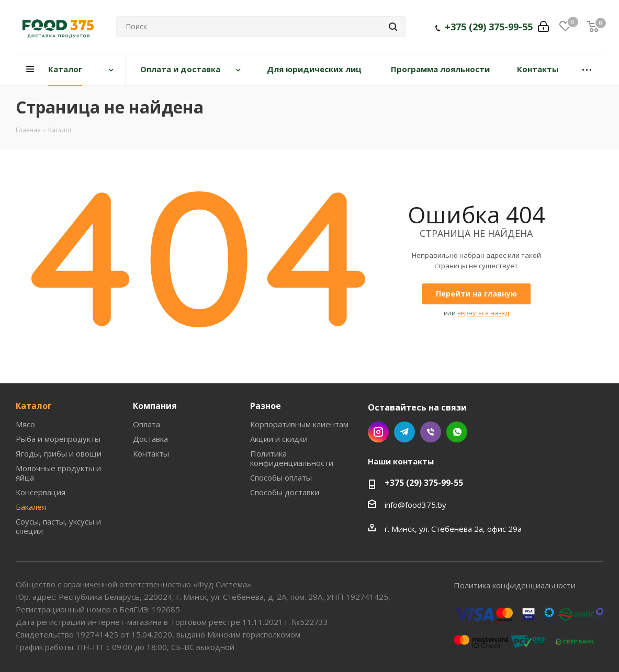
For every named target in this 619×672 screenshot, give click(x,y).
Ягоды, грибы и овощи (59, 453)
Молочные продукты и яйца (58, 473)
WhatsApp (457, 432)
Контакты (151, 453)
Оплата (147, 424)
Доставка (150, 439)
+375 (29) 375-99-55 (489, 29)
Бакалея (31, 507)
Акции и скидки (279, 439)
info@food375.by (415, 505)
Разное (266, 406)
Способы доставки (285, 492)
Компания (155, 406)
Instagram (378, 432)
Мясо (25, 424)
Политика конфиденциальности (292, 458)
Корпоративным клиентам (299, 424)
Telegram (404, 432)
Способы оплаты (281, 477)
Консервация (41, 492)
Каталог (34, 406)
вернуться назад (483, 313)
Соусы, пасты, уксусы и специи (58, 526)
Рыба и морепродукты (58, 439)
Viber (431, 432)
